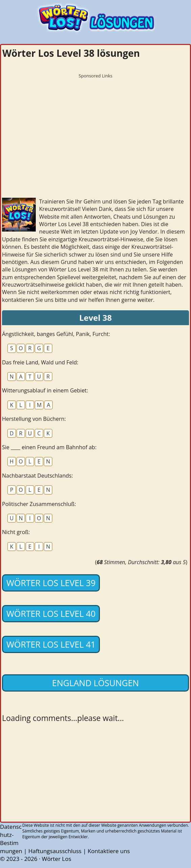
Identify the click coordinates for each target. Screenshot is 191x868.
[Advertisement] (95, 129)
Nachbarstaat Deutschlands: (37, 476)
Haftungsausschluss (55, 851)
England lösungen (95, 683)
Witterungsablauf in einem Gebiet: (45, 390)
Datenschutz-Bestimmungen (11, 839)
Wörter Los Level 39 (51, 583)
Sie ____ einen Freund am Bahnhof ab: (49, 447)
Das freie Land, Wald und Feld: (40, 362)
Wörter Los (57, 859)
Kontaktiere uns (109, 851)
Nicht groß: (16, 532)
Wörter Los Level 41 (51, 644)
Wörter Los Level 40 (51, 613)
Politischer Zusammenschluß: (39, 504)
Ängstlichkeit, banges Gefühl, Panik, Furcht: (56, 334)
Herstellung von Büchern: (34, 419)
